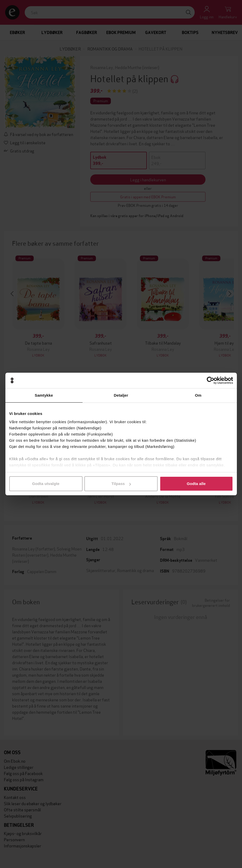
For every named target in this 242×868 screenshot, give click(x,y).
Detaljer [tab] (121, 395)
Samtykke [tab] (44, 395)
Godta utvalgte (46, 484)
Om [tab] (198, 395)
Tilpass (121, 484)
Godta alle (196, 484)
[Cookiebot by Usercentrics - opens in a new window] (210, 380)
